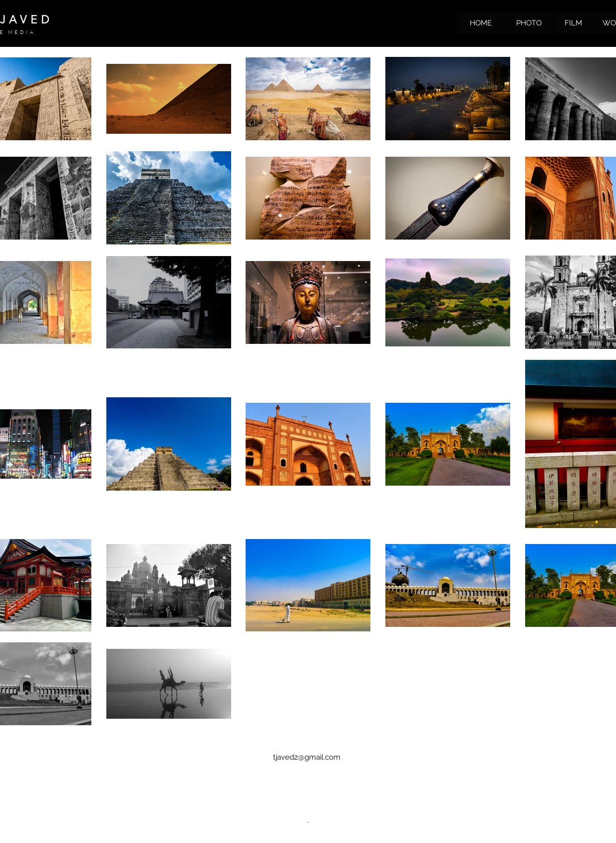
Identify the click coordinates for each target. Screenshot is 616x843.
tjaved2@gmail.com (307, 757)
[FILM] (573, 23)
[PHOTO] (529, 23)
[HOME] (481, 23)
